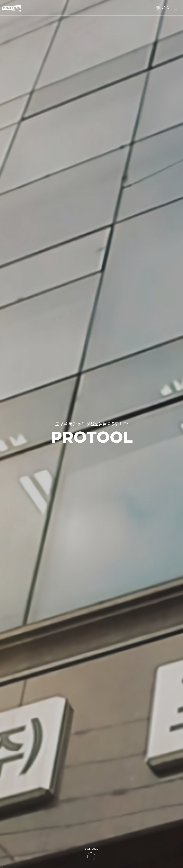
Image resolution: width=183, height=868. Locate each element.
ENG (163, 7)
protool (12, 8)
